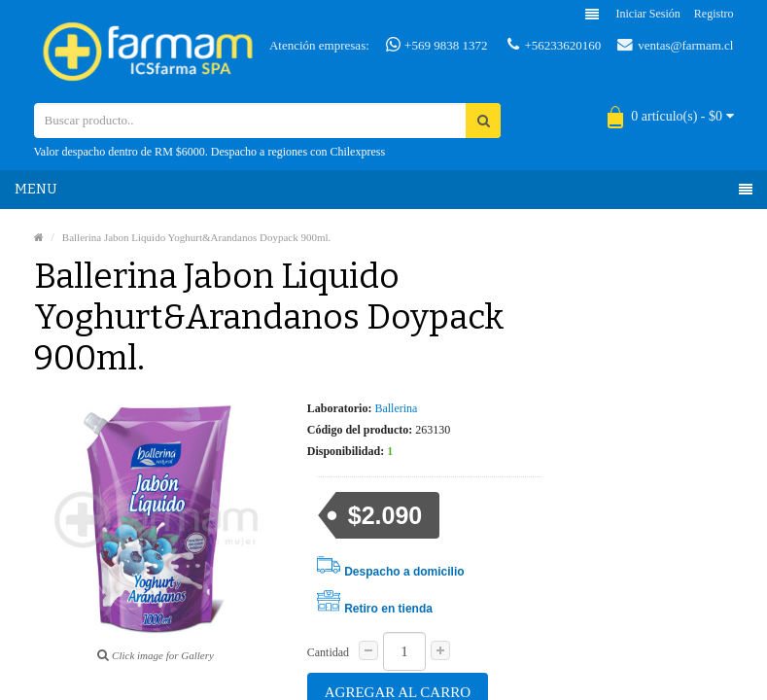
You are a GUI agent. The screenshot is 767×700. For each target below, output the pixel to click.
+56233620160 (554, 45)
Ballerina (396, 408)
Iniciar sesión (648, 14)
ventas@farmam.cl (675, 45)
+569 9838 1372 (437, 45)
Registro (714, 14)
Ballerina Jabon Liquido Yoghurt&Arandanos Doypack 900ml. (197, 237)
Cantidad (328, 652)
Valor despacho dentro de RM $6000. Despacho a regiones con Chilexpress (210, 152)
